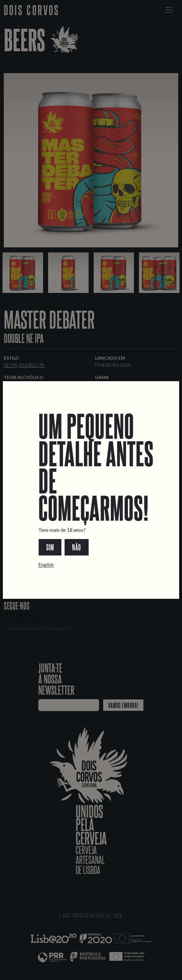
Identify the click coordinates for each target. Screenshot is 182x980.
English (46, 564)
